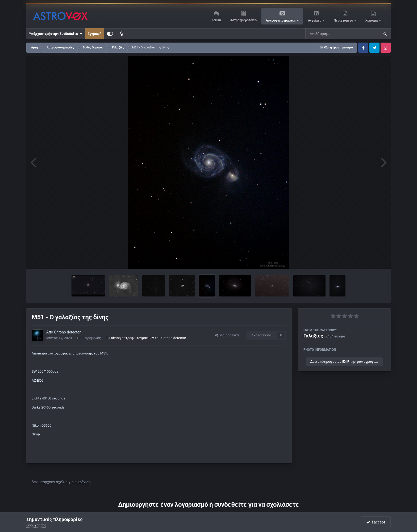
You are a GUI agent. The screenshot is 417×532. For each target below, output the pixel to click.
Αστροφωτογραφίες (281, 20)
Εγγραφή (94, 34)
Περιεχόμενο (344, 20)
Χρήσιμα (372, 20)
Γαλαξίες (313, 336)
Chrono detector (67, 332)
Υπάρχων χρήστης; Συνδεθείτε (55, 34)
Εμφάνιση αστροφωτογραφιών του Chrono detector (146, 338)
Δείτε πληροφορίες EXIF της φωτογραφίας (344, 362)
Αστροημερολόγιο (243, 20)
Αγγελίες (315, 20)
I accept (376, 522)
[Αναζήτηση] (332, 34)
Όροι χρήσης (36, 525)
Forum (216, 20)
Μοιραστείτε (227, 335)
